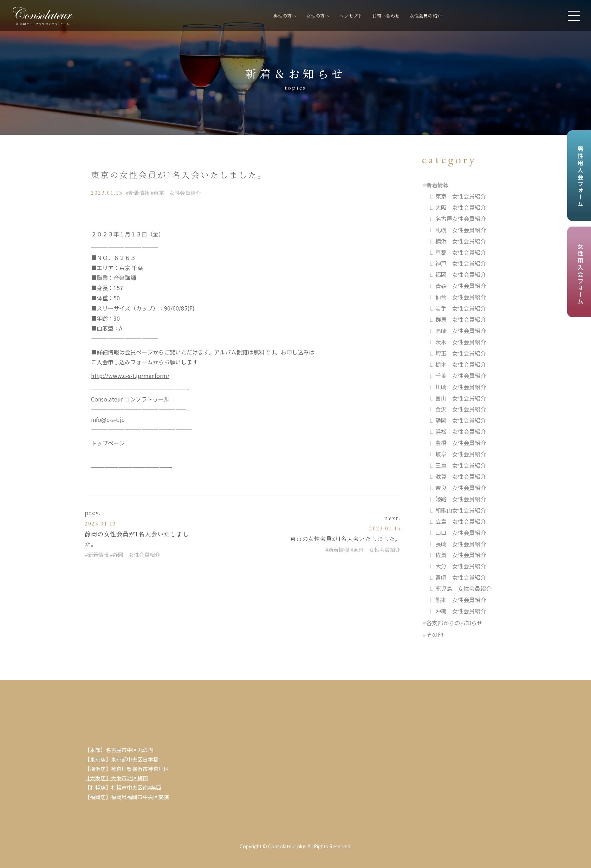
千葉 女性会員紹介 (461, 376)
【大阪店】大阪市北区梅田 (116, 779)
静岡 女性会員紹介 (137, 554)
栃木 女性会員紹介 (461, 365)
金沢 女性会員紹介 (461, 410)
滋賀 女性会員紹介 (461, 477)
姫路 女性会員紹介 (461, 500)
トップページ (108, 443)
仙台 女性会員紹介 (461, 297)
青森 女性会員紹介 (461, 286)
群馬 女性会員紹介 (461, 320)
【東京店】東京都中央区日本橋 (122, 760)
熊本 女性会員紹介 (461, 600)
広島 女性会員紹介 (461, 522)
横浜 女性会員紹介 (461, 241)
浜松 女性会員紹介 (461, 432)
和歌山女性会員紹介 (461, 511)
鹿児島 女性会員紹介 (463, 589)
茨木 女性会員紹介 (461, 342)
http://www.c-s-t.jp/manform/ (130, 376)
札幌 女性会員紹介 (461, 230)
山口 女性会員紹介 (461, 533)
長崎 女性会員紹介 (461, 544)
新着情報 (139, 193)
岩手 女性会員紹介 (461, 308)
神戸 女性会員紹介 (461, 263)
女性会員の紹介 (423, 16)
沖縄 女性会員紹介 (461, 612)
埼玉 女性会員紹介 (461, 353)
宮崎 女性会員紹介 (461, 578)
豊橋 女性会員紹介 (461, 443)
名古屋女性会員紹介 (461, 218)
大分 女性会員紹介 (461, 567)
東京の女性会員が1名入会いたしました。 (346, 539)
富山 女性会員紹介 (461, 398)
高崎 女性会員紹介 (461, 331)
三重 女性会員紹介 (461, 466)
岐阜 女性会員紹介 (461, 455)
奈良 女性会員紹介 (461, 488)
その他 (435, 635)
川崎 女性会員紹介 (461, 387)
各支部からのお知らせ (454, 624)
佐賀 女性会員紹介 (461, 556)
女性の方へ (297, 16)
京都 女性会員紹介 (461, 252)
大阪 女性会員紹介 (461, 207)
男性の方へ (259, 16)
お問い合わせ (377, 16)
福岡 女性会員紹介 (461, 275)
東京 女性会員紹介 (177, 193)
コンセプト (336, 16)
